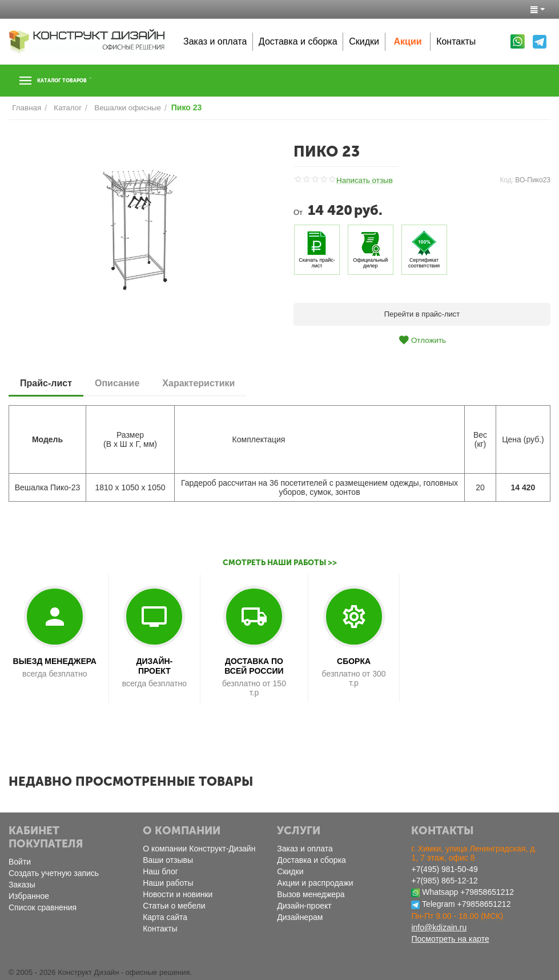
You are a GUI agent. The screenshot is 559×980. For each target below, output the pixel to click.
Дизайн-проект (304, 906)
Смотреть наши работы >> (279, 563)
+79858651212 (487, 892)
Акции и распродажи (315, 883)
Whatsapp (440, 892)
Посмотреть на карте (450, 939)
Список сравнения (43, 907)
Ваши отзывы (168, 860)
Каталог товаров (79, 81)
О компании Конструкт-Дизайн (199, 849)
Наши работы (168, 883)
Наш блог (160, 871)
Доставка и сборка (298, 41)
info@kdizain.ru (439, 927)
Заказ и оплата (215, 41)
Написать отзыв (364, 181)
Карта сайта (165, 917)
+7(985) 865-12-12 (444, 881)
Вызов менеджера (311, 894)
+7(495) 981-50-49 (444, 869)
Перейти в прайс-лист (422, 314)
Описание (117, 383)
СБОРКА (354, 661)
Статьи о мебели (174, 906)
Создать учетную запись (54, 873)
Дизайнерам (300, 917)
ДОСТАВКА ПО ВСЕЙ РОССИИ (254, 666)
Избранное (29, 896)
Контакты (456, 41)
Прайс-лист (46, 383)
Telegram (439, 904)
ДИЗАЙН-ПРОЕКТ (154, 666)
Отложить (422, 340)
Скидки (364, 41)
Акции (408, 41)
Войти (20, 862)
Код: (507, 179)
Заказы (22, 885)
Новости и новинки (178, 894)
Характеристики (198, 383)
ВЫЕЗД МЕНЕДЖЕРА (55, 661)
